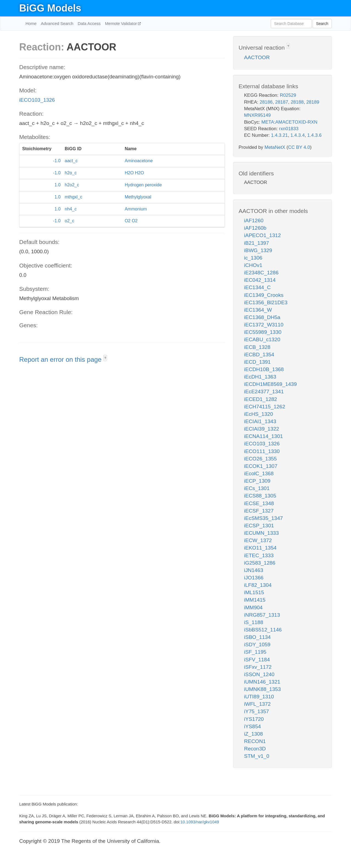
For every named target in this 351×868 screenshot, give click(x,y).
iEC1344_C (257, 287)
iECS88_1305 (260, 496)
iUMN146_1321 (262, 682)
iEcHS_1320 (259, 414)
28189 (313, 102)
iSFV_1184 (257, 660)
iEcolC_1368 (259, 473)
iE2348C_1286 (261, 273)
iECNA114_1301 (264, 436)
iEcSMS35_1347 (264, 518)
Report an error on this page (61, 359)
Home (31, 23)
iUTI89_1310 (259, 697)
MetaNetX (275, 147)
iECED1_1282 (261, 399)
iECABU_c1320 (262, 339)
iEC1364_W (258, 310)
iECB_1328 (257, 347)
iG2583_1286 (260, 563)
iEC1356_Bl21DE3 (266, 302)
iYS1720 (254, 719)
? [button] (105, 358)
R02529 (288, 95)
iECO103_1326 (37, 100)
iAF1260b (255, 228)
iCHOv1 (253, 265)
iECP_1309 (257, 481)
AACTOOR (257, 57)
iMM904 (253, 607)
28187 (281, 102)
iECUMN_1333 (261, 533)
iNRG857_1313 (262, 615)
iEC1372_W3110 (264, 325)
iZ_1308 (254, 734)
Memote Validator (122, 23)
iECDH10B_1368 (264, 369)
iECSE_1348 (259, 503)
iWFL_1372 (257, 704)
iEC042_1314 (260, 280)
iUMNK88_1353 (262, 689)
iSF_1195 (255, 652)
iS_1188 (254, 622)
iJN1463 (254, 570)
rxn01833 (289, 129)
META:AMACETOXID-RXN (289, 122)
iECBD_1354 (259, 355)
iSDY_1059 (257, 644)
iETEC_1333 (259, 555)
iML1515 (254, 592)
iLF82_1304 (258, 585)
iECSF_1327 (259, 511)
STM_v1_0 (257, 756)
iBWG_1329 (258, 250)
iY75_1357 (257, 711)
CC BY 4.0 (299, 147)
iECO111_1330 (262, 451)
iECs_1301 (257, 488)
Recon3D (255, 749)
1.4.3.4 (298, 135)
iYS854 (252, 726)
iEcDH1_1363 (260, 377)
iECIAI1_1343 (260, 421)
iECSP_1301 (259, 526)
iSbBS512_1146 (263, 630)
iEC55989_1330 (263, 332)
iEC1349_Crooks (264, 295)
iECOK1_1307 (261, 466)
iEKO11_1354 (260, 548)
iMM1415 (255, 600)
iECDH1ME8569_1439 (270, 384)
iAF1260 (254, 220)
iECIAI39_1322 (262, 429)
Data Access (89, 23)
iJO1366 (254, 578)
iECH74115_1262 (265, 407)
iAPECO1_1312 (262, 235)
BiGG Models (50, 8)
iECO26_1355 (260, 459)
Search (322, 24)
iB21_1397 (257, 243)
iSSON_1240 (259, 674)
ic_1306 (253, 258)
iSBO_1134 (257, 637)
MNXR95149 (257, 115)
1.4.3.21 (279, 135)
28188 (297, 102)
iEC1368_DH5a (262, 317)
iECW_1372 (258, 540)
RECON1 (255, 741)
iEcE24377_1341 (264, 392)
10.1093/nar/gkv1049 (200, 822)
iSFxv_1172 (258, 667)
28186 (266, 102)
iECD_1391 (257, 362)
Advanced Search (57, 23)
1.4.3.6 (315, 135)
